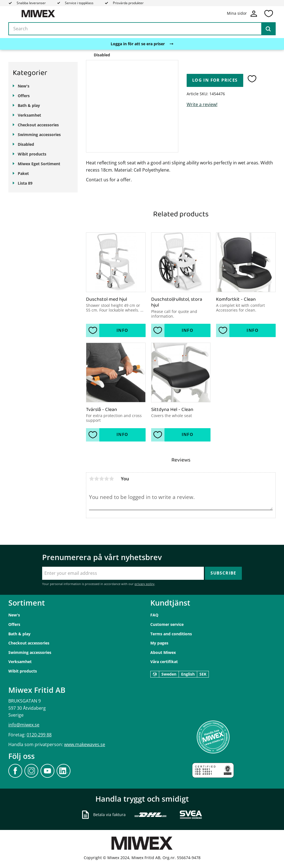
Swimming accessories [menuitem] (39, 135)
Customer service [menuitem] (167, 624)
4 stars (106, 479)
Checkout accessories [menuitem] (38, 125)
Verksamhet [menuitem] (29, 115)
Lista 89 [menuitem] (25, 183)
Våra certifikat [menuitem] (164, 662)
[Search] (268, 29)
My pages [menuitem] (159, 643)
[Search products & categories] (142, 29)
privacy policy (144, 584)
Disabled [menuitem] (26, 144)
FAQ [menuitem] (154, 615)
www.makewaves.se (85, 744)
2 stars (97, 479)
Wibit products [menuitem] (32, 154)
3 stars (102, 479)
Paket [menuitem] (23, 173)
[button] (268, 14)
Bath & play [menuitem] (29, 105)
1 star (92, 479)
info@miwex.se (24, 725)
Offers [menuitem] (24, 96)
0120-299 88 (39, 735)
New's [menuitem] (24, 86)
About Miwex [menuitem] (163, 652)
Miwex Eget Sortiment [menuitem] (39, 164)
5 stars (111, 479)
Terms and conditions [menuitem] (171, 634)
